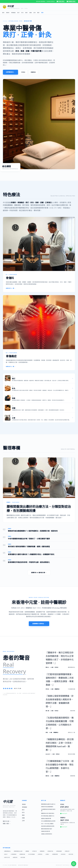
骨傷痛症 (13, 13)
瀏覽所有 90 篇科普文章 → (39, 573)
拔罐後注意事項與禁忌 (47, 834)
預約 (42, 13)
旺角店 (23, 72)
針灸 (22, 13)
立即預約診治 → (10, 72)
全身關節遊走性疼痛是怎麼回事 (48, 810)
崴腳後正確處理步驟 (46, 819)
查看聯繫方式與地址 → (39, 624)
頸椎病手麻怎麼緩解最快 (47, 807)
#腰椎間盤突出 (7, 851)
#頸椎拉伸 (67, 851)
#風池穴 (6, 854)
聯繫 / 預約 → (7, 824)
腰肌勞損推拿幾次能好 (47, 829)
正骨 (34, 13)
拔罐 (30, 13)
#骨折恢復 (71, 854)
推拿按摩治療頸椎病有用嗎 (48, 826)
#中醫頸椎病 (14, 854)
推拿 (26, 13)
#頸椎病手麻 (50, 851)
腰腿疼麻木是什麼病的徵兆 (48, 813)
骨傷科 (8, 13)
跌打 (18, 13)
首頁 (3, 13)
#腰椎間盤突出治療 (18, 851)
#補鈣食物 (15, 857)
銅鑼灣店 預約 (71, 1)
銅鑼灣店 (33, 72)
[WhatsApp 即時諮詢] (74, 864)
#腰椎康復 (42, 851)
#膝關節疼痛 (22, 854)
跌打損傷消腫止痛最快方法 (48, 816)
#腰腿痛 (27, 851)
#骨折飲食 (63, 854)
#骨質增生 (40, 854)
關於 (38, 13)
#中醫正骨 (34, 851)
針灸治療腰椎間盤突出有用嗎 (48, 821)
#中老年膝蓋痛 (31, 854)
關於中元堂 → (7, 821)
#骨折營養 (23, 857)
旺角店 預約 (60, 1)
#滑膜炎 (47, 854)
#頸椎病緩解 (59, 851)
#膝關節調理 (55, 854)
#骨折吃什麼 (7, 857)
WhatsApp (64, 814)
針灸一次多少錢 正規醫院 (47, 824)
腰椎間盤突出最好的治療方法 (48, 804)
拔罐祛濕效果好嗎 (46, 831)
